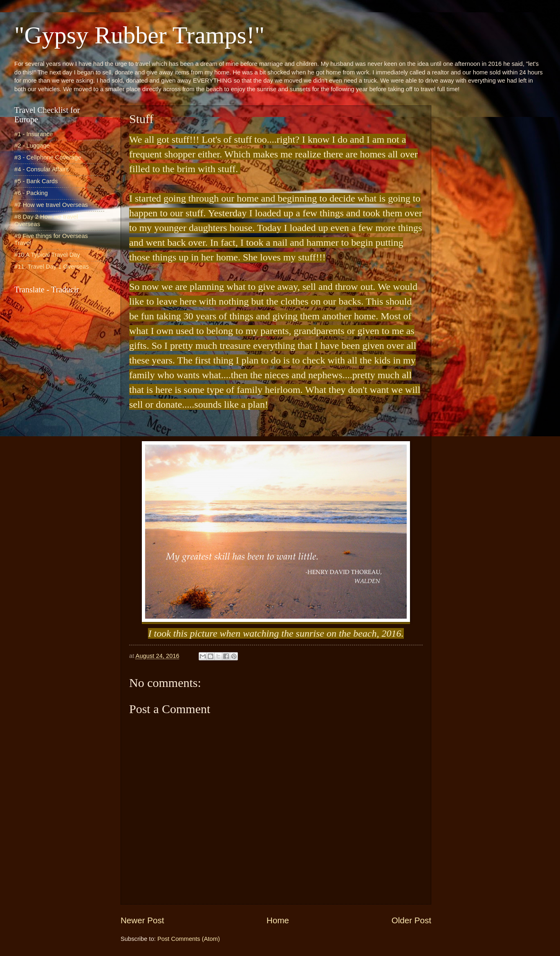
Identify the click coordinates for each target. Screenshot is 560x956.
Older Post (411, 920)
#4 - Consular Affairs (41, 169)
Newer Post (142, 920)
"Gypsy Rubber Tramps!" (139, 35)
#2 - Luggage (32, 146)
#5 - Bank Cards (36, 181)
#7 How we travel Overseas (51, 205)
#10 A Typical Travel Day (47, 255)
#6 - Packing (31, 193)
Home (278, 920)
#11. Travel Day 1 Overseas (52, 267)
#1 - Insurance (34, 134)
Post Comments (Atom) (189, 939)
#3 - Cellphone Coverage (48, 157)
